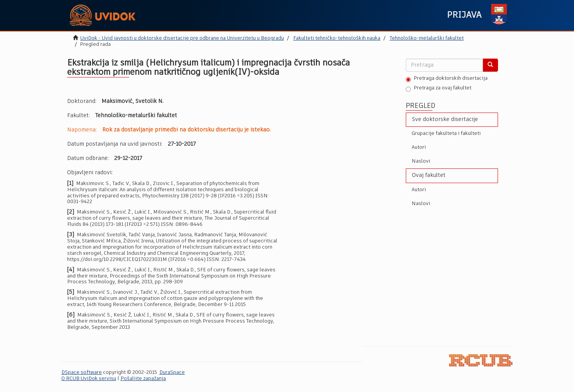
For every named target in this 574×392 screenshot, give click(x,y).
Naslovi (421, 161)
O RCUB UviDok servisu (89, 379)
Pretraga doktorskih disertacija (447, 79)
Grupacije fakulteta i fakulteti (446, 134)
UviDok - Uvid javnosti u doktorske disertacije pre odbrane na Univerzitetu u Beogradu (182, 38)
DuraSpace (172, 373)
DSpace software (82, 373)
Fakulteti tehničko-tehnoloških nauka (337, 38)
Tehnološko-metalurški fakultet (427, 38)
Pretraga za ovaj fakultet (439, 89)
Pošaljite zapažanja (143, 379)
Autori (419, 147)
